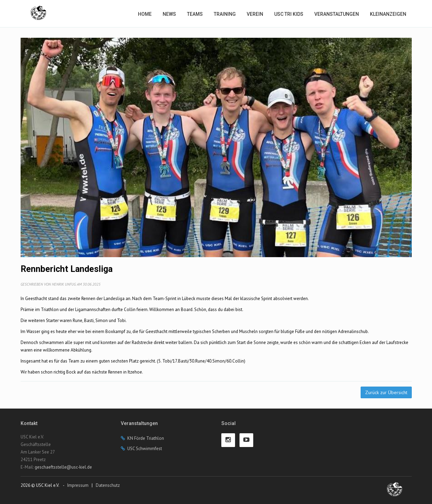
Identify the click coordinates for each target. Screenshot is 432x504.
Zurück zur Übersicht (386, 392)
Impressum (78, 485)
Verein (255, 14)
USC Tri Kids (289, 14)
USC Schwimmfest (145, 449)
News (169, 14)
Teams (195, 14)
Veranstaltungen (337, 14)
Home (145, 14)
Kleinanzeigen (388, 14)
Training (225, 14)
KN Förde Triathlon (146, 438)
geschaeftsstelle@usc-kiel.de (63, 467)
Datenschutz (108, 485)
